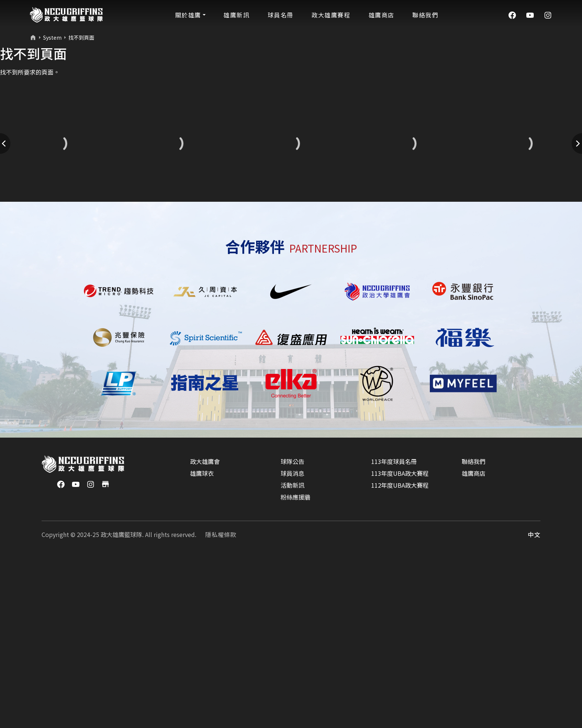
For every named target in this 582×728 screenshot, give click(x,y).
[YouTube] (530, 14)
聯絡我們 (474, 633)
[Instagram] (548, 14)
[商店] (105, 655)
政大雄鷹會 (205, 633)
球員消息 (292, 645)
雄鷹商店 (474, 645)
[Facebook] (512, 14)
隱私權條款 (221, 706)
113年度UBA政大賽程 (400, 645)
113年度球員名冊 (394, 633)
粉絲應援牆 (295, 668)
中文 (534, 706)
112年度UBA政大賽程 (400, 656)
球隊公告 (292, 633)
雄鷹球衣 (202, 645)
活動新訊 (292, 656)
